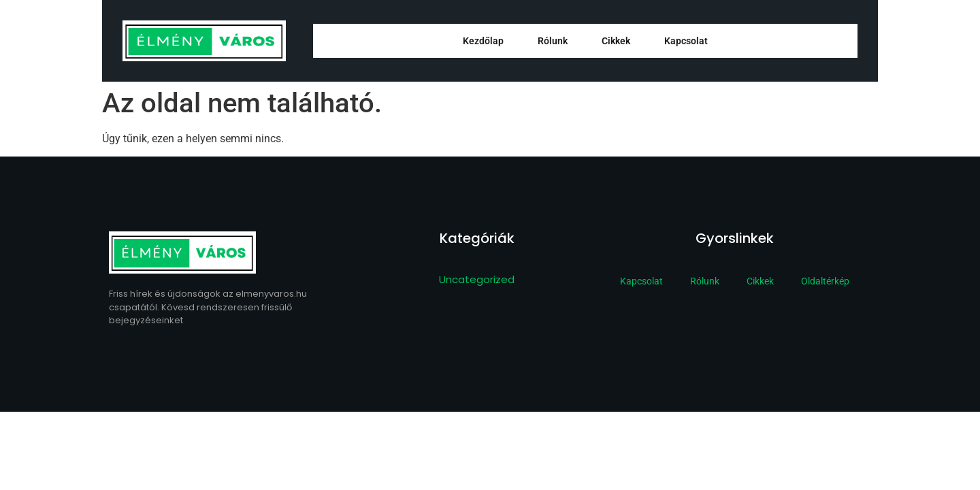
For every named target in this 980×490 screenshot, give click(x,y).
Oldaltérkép (825, 281)
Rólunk (553, 41)
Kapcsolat (686, 41)
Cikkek (616, 41)
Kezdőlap (483, 41)
